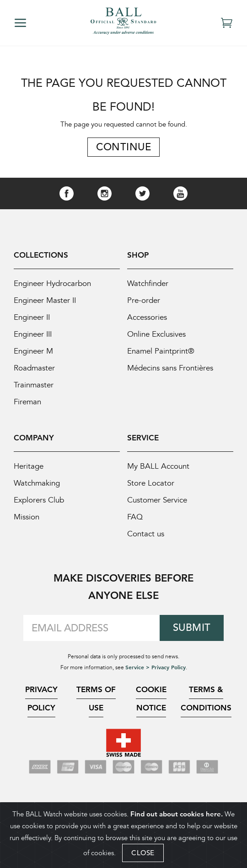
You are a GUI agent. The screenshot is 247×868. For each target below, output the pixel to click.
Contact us (146, 534)
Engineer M (33, 351)
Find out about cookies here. (177, 814)
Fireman (27, 402)
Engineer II (32, 317)
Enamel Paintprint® (161, 351)
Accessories (147, 317)
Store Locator (151, 483)
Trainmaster (34, 385)
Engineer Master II (45, 300)
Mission (27, 517)
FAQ (135, 517)
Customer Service (157, 500)
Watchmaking (37, 483)
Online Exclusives (156, 334)
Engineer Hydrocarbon (52, 283)
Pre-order (144, 300)
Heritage (29, 466)
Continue (123, 147)
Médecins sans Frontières (170, 368)
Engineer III (33, 334)
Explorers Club (39, 500)
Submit (192, 627)
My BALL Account (158, 466)
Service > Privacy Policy (156, 667)
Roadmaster (34, 368)
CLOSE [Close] (143, 853)
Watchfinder (148, 283)
